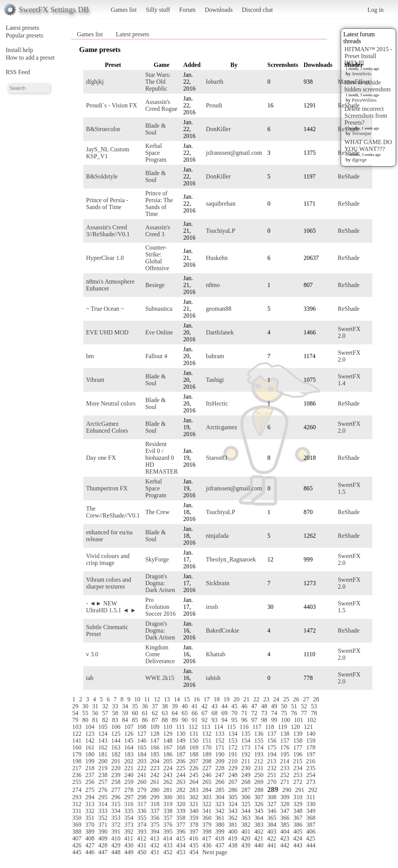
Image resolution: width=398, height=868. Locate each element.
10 (137, 699)
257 (103, 782)
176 (285, 747)
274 (77, 790)
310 (298, 797)
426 (77, 845)
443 (298, 845)
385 (285, 825)
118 (270, 727)
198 (77, 761)
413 (154, 838)
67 (205, 713)
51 (294, 706)
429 (116, 845)
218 (90, 768)
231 (259, 768)
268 (246, 782)
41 (195, 706)
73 (264, 713)
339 (181, 811)
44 (224, 706)
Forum (188, 10)
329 (298, 804)
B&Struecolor (103, 129)
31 (95, 706)
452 (168, 852)
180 (90, 754)
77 (304, 713)
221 (129, 768)
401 (246, 831)
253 (298, 775)
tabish (213, 678)
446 (90, 852)
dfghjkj (95, 82)
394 (155, 831)
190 (220, 754)
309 (285, 797)
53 (314, 706)
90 (185, 720)
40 (185, 706)
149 (181, 741)
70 (234, 713)
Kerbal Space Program (156, 153)
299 (155, 797)
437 (220, 845)
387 (311, 825)
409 (103, 838)
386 (298, 825)
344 (246, 811)
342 (220, 811)
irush (212, 607)
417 (206, 838)
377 (181, 825)
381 (233, 825)
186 (168, 754)
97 (254, 720)
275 (90, 790)
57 (105, 713)
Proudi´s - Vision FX (111, 105)
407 (77, 838)
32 (105, 706)
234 (298, 768)
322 (207, 804)
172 (233, 747)
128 (155, 734)
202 (129, 761)
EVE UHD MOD (107, 332)
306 (246, 797)
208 (207, 761)
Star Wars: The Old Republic (158, 82)
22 (256, 699)
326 (259, 804)
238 (103, 775)
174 (259, 747)
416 (193, 838)
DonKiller (218, 129)
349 (311, 811)
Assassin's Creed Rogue (161, 105)
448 (116, 852)
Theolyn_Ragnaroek (231, 559)
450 (142, 852)
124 (103, 734)
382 (246, 825)
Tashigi (215, 380)
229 (233, 768)
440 (259, 845)
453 (181, 852)
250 (259, 775)
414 (167, 838)
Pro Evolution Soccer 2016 (161, 607)
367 (298, 818)
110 (168, 727)
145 (129, 741)
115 (231, 727)
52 (304, 706)
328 (285, 804)
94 (224, 720)
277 (116, 790)
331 (77, 811)
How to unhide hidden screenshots (368, 86)
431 (142, 845)
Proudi (214, 105)
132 (207, 734)
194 (272, 754)
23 (266, 699)
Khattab (216, 654)
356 (155, 818)
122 (77, 734)
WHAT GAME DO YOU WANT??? (368, 145)
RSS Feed (18, 72)
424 (297, 838)
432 (155, 845)
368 (311, 818)
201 (116, 761)
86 (145, 720)
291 (300, 790)
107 (129, 727)
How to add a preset (30, 58)
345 (259, 811)
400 (233, 831)
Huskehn (217, 258)
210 (233, 761)
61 (145, 713)
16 (197, 699)
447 (103, 852)
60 (135, 713)
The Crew (158, 512)
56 (95, 713)
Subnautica (159, 309)
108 (142, 727)
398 (207, 831)
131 (194, 734)
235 (311, 768)
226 (194, 768)
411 (129, 838)
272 (298, 782)
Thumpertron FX (107, 488)
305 (233, 797)
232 (272, 768)
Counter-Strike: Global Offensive (157, 258)
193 (259, 754)
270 (272, 782)
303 (207, 797)
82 (105, 720)
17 (206, 699)
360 (207, 818)
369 (77, 825)
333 (103, 811)
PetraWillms (364, 100)
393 (142, 831)
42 (205, 706)
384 (272, 825)
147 (155, 741)
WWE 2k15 (160, 678)
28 (316, 699)
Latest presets (23, 28)
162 (103, 747)
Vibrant (95, 380)
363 (246, 818)
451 (155, 852)
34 (125, 706)
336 (142, 811)
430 (129, 845)
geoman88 (219, 309)
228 (220, 768)
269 (259, 782)
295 (103, 797)
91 (195, 720)
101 (299, 720)
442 (285, 845)
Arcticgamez (222, 427)
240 (129, 775)
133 (220, 734)
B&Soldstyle (102, 176)
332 (90, 811)
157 (285, 741)
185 (155, 754)
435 (194, 845)
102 (312, 720)
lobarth (215, 82)
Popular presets (24, 35)
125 (116, 734)
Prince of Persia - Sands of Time (107, 204)
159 (311, 741)
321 (194, 804)
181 (103, 754)
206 (181, 761)
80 (85, 720)
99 (274, 720)
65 (185, 713)
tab (90, 678)
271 (285, 782)
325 (246, 804)
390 (103, 831)
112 (193, 727)
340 (194, 811)
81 (95, 720)
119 (282, 727)
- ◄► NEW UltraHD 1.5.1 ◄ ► (111, 607)
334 (116, 811)
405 (298, 831)
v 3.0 (92, 654)
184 (142, 754)
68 (214, 713)
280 (155, 790)
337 (155, 811)
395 (168, 831)
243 (168, 775)
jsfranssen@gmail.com (234, 153)
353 (116, 818)
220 (116, 768)
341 (207, 811)
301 (181, 797)
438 (233, 845)
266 (220, 782)
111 (180, 727)
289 (273, 789)
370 (90, 825)
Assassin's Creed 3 (158, 231)
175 (272, 747)
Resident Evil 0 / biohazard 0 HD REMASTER (162, 458)
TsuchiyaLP (221, 231)
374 (142, 825)
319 (168, 804)
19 (226, 699)
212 (258, 761)
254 (311, 775)
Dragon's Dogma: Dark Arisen (160, 583)
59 (125, 713)
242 (155, 775)
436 (207, 845)
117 (257, 727)
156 (272, 741)
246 (207, 775)
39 (175, 706)
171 (220, 747)
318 (155, 804)
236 (77, 775)
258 (116, 782)
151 (207, 741)
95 (234, 720)
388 (77, 831)
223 (155, 768)
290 (287, 790)
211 (246, 761)
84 (125, 720)
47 (254, 706)
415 (180, 838)
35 (135, 706)
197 (311, 754)
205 (168, 761)
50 (284, 706)
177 (298, 747)
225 (181, 768)
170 (207, 747)
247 (220, 775)
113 (206, 727)
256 (90, 782)
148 (168, 741)
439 (246, 845)
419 (232, 838)
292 (313, 790)
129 (168, 734)
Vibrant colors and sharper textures (109, 583)
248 (233, 775)
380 (220, 825)
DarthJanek (220, 332)
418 (219, 838)
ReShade (348, 105)
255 (77, 782)
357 (168, 818)
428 (103, 845)
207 (194, 761)
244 (181, 775)
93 (214, 720)
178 (311, 747)
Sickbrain (218, 583)
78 (314, 713)
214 (284, 761)
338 (168, 811)
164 (129, 747)
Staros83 (217, 458)
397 (194, 831)
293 (77, 797)
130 (181, 734)
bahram (215, 356)
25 (286, 699)
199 (90, 761)
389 (90, 831)
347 (285, 811)
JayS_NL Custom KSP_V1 (108, 153)
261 (155, 782)
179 (77, 754)
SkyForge (157, 559)
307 (259, 797)
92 (205, 720)
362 (233, 818)
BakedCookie (223, 630)
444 (311, 845)
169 (194, 747)
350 (77, 818)
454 (194, 852)
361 (220, 818)
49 (274, 706)
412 (141, 838)
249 (246, 775)
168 (181, 747)
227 (207, 768)
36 (145, 706)
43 (214, 706)
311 (311, 797)
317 (142, 804)
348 (298, 811)
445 (77, 852)
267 (233, 782)
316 (129, 804)
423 (284, 838)
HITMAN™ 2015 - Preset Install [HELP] (368, 56)
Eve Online (159, 332)
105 (103, 727)
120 (295, 727)
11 (147, 699)
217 (77, 768)
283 (194, 790)
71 (244, 713)
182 (116, 754)
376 (168, 825)
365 (272, 818)
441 (272, 845)
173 (246, 747)
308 (272, 797)
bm (90, 356)
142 (90, 741)
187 (181, 754)
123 (90, 734)
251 (272, 775)
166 (155, 747)
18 (216, 699)
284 (207, 790)
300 (168, 797)
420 (245, 838)
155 (259, 741)
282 (181, 790)
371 (103, 825)
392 (129, 831)
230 (246, 768)
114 (218, 727)
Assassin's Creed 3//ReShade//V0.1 (108, 231)
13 (167, 699)
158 (298, 741)
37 (155, 706)
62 (155, 713)
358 (181, 818)
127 (142, 734)
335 (129, 811)
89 (175, 720)
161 (90, 747)
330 (311, 804)
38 (165, 706)
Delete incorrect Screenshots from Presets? (366, 116)
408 (90, 838)
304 (220, 797)
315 (116, 804)
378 (194, 825)
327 (272, 804)
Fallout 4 (156, 356)
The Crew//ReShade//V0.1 (113, 512)
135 (246, 734)
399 (220, 831)
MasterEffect (353, 82)
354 (129, 818)
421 (258, 838)
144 (116, 741)
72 (254, 713)
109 (155, 727)
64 (175, 713)
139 (298, 734)
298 (142, 797)
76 (294, 713)
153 (233, 741)
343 (233, 811)
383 (259, 825)
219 (103, 768)
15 (187, 699)
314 (103, 804)
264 (194, 782)
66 (195, 713)
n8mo (213, 285)
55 (85, 713)
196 (298, 754)
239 (116, 775)
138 (285, 734)
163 (116, 747)
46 (244, 706)
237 (90, 775)
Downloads (218, 10)
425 (310, 838)
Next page (215, 852)
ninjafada (218, 536)
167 (168, 747)
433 (168, 845)
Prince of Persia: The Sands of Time (159, 204)
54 (75, 713)
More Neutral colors (111, 403)
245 (194, 775)
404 (285, 831)
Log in (375, 10)
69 (224, 713)
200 (103, 761)
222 (142, 768)
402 (259, 831)
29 (75, 706)
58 (115, 713)
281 (168, 790)
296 (116, 797)
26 (296, 699)
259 (129, 782)
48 (264, 706)
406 (311, 831)
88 (165, 720)
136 (259, 734)
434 (181, 845)
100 (286, 720)
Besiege (155, 285)
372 (116, 825)
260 (142, 782)
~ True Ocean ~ (105, 309)
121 (308, 727)
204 (155, 761)
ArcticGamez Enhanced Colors (107, 427)
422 (271, 838)
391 (116, 831)
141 (77, 741)
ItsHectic (217, 403)
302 (194, 797)
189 (207, 754)
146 (142, 741)
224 (168, 768)
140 (311, 734)
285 (220, 790)
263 (181, 782)
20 (236, 699)
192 (246, 754)
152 (220, 741)
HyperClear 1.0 (105, 258)
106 (116, 727)
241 (142, 775)
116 (244, 727)
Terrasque (361, 133)
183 (129, 754)
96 (244, 720)
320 (181, 804)
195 (285, 754)
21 (246, 699)
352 (103, 818)
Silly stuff (158, 10)
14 (177, 699)
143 (103, 741)
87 (155, 720)
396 (181, 831)
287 (246, 790)
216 (310, 761)
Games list (124, 10)
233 (285, 768)
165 (142, 747)
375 (155, 825)
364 (259, 818)
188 (194, 754)
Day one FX (101, 458)
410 (116, 838)
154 (246, 741)
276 (103, 790)
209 (220, 761)
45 (234, 706)
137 (272, 734)
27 (306, 699)
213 (271, 761)
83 (115, 720)
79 (75, 720)
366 (285, 818)
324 (233, 804)
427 (90, 845)
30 (85, 706)
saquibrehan (221, 204)
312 (77, 804)
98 (264, 720)
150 (194, 741)
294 (90, 797)
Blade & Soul (156, 129)
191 (233, 754)
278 (129, 790)
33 (115, 706)
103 (77, 727)
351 (90, 818)
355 (142, 818)
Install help (19, 50)
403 (272, 831)
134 (233, 734)
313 (90, 804)
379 (207, 825)
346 (272, 811)
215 (297, 761)
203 (142, 761)
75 (284, 713)
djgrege (359, 160)
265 (207, 782)
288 (259, 790)
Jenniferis (361, 74)
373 (129, 825)
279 (142, 790)
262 (168, 782)
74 (274, 713)
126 (129, 734)
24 (276, 699)
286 (233, 790)
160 (77, 747)
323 (220, 804)
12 (157, 699)
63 (165, 713)
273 (311, 782)
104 (90, 727)
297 (129, 797)
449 (129, 852)
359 (194, 818)
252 (285, 775)
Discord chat (257, 10)
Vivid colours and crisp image (108, 559)
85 (135, 720)
